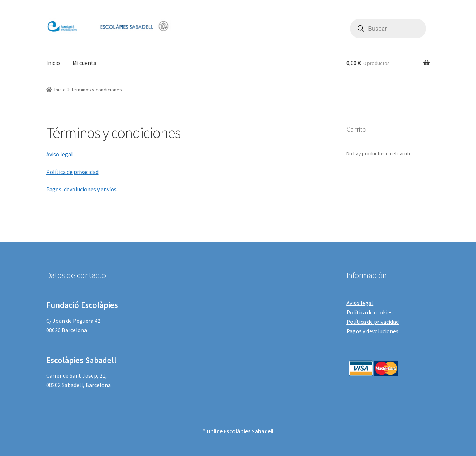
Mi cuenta (84, 63)
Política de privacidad (72, 172)
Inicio (53, 63)
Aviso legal (60, 154)
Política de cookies (370, 312)
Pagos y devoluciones (372, 331)
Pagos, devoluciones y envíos (81, 189)
